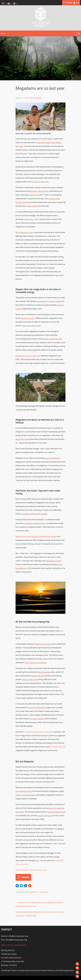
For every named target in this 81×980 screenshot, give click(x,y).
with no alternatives (30, 679)
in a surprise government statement (38, 732)
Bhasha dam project (44, 644)
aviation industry (28, 318)
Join (78, 3)
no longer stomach (58, 747)
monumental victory (24, 791)
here (37, 860)
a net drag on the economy (35, 523)
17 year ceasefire (37, 719)
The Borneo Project (26, 232)
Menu (3, 33)
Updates (33, 892)
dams (46, 892)
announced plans (45, 815)
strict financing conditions (36, 662)
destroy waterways (51, 339)
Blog (27, 892)
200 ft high (34, 195)
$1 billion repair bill (40, 182)
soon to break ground (57, 812)
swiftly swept (32, 206)
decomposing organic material (50, 301)
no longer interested (37, 707)
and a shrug (29, 219)
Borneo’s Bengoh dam (40, 191)
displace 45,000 (38, 676)
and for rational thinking (26, 795)
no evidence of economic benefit (34, 514)
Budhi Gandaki (45, 672)
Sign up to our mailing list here (14, 945)
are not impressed (53, 458)
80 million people (23, 439)
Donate (69, 3)
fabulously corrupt (53, 561)
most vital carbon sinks (31, 326)
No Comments (36, 98)
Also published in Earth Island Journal (31, 870)
